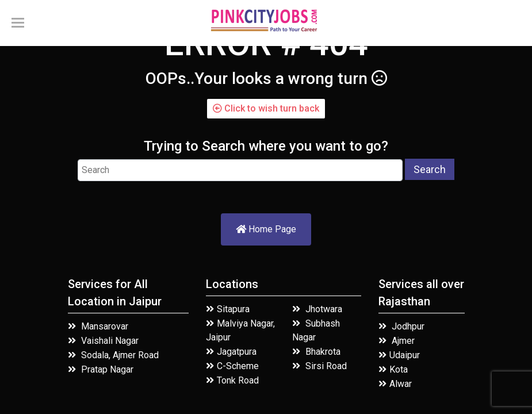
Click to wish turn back (266, 108)
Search (430, 169)
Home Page (266, 229)
